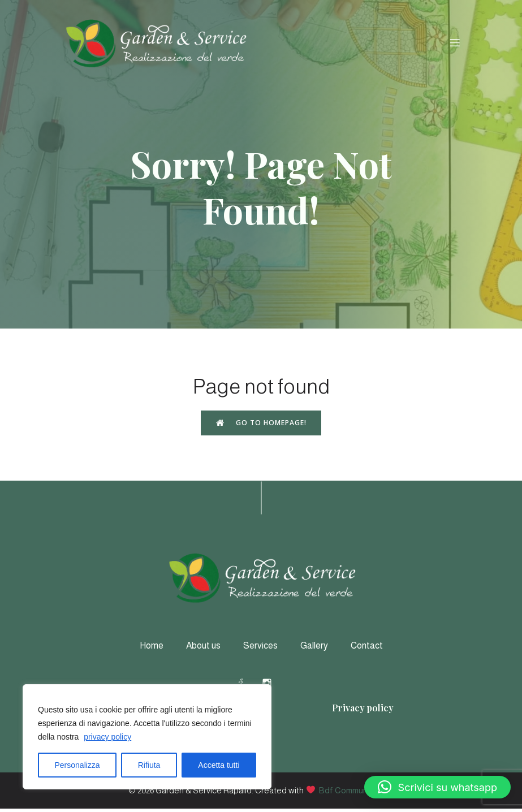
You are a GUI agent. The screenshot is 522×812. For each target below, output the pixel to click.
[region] (147, 737)
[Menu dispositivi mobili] (455, 44)
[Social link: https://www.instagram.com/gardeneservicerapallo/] (274, 686)
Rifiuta (149, 765)
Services (260, 649)
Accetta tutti (219, 765)
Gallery (314, 649)
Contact (367, 649)
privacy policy (107, 737)
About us (203, 649)
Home (152, 649)
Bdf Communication (356, 794)
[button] (437, 787)
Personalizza (77, 765)
